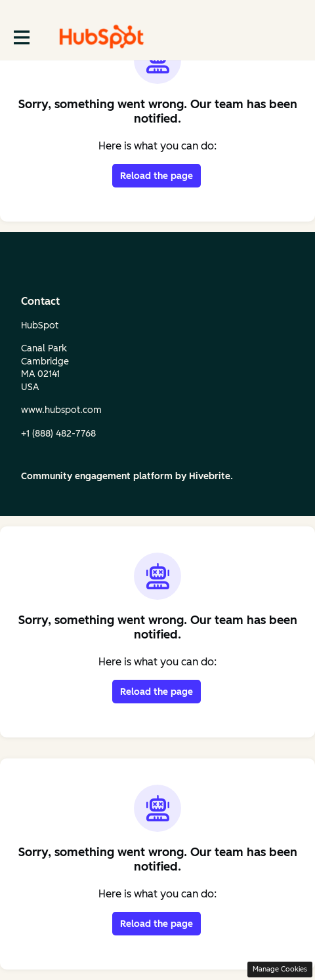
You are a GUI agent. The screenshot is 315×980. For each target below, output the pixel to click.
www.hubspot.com (61, 410)
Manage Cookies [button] (280, 969)
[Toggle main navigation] (21, 37)
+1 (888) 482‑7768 (58, 434)
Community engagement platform (97, 476)
